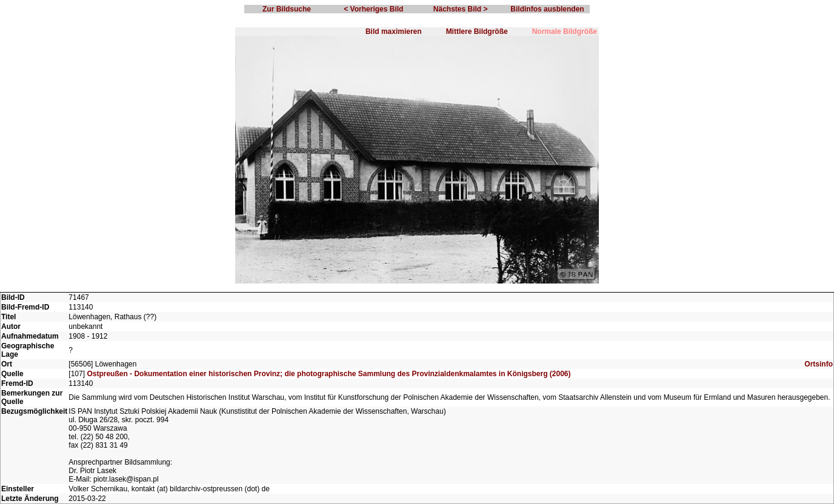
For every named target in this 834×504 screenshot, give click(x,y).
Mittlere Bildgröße (477, 31)
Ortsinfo (819, 364)
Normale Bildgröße (565, 31)
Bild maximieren (394, 31)
